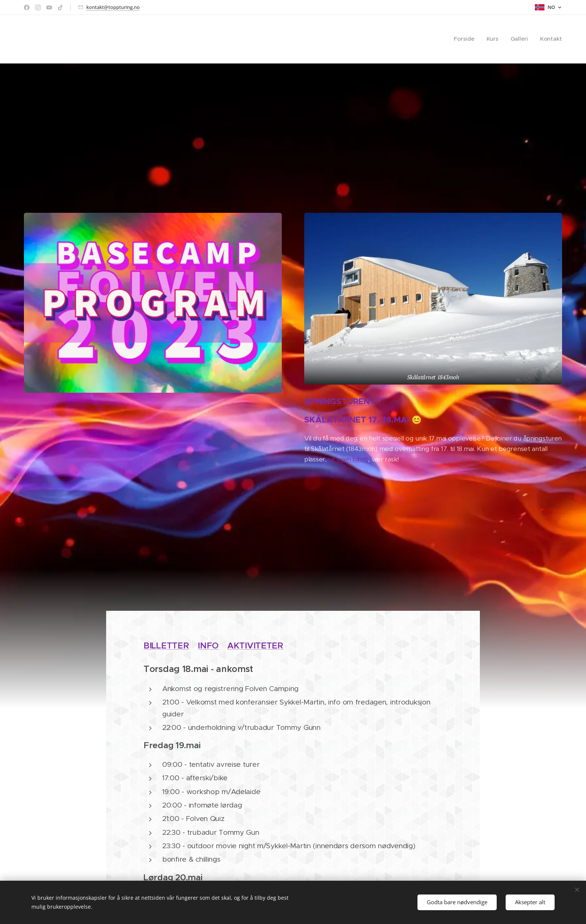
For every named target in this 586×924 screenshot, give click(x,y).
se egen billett (348, 459)
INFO (208, 646)
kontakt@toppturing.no (113, 7)
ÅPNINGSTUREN (338, 402)
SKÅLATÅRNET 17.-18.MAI (357, 420)
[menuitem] (474, 39)
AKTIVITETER (255, 646)
